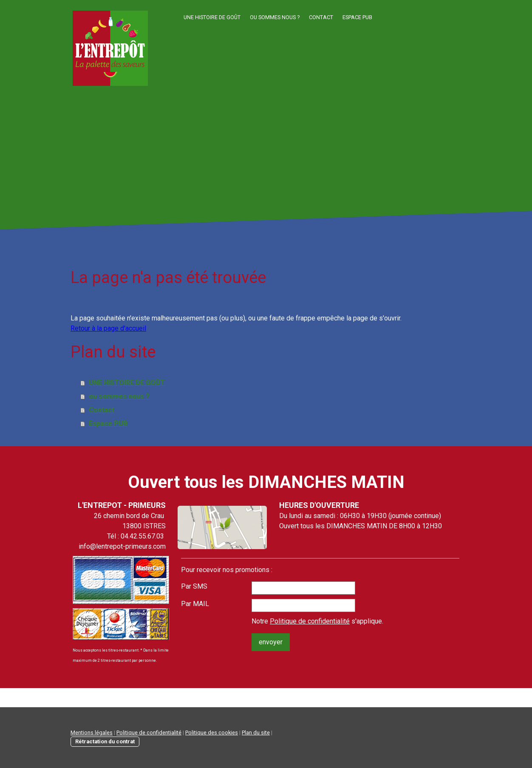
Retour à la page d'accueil (108, 328)
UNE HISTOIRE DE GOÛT (212, 17)
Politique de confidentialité (310, 621)
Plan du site (256, 733)
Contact (321, 17)
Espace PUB (357, 17)
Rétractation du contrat (105, 741)
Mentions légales (92, 733)
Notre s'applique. (317, 621)
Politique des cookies (212, 733)
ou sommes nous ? (275, 17)
